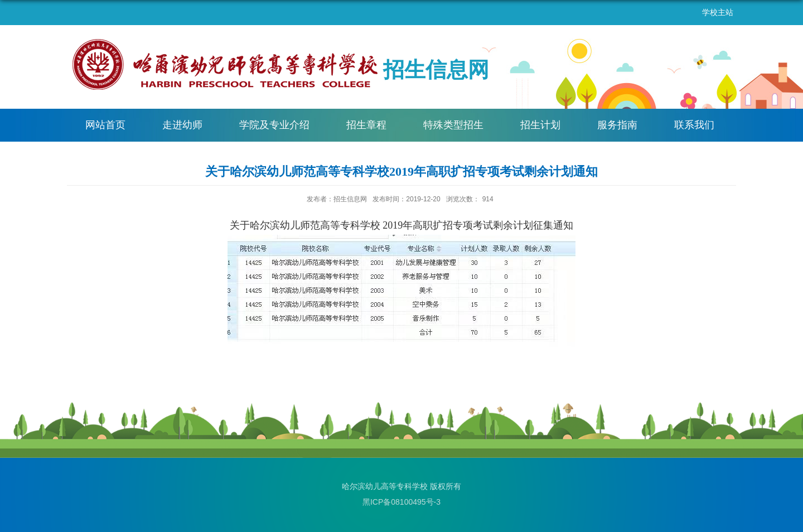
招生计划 (540, 125)
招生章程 (366, 125)
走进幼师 (182, 125)
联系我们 (694, 125)
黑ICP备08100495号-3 (401, 502)
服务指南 (617, 125)
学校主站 (718, 12)
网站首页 (105, 125)
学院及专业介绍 (274, 125)
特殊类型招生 (453, 125)
